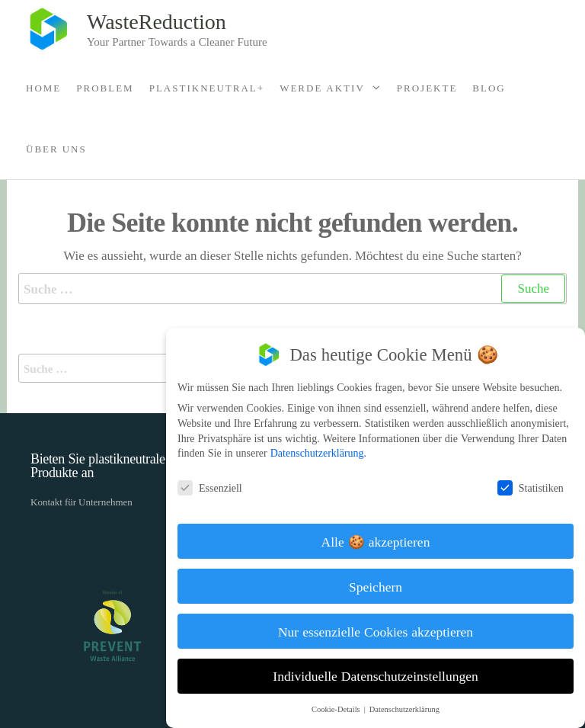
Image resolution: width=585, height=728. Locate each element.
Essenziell (215, 487)
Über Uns (56, 149)
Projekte (427, 88)
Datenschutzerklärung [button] (410, 709)
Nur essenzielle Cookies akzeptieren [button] (381, 631)
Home (43, 88)
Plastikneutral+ (207, 88)
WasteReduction (157, 21)
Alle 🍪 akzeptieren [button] (381, 541)
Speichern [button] (381, 586)
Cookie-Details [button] (342, 709)
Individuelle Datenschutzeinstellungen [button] (381, 675)
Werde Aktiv (322, 88)
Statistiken (536, 487)
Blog (489, 88)
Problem (105, 88)
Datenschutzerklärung (323, 452)
